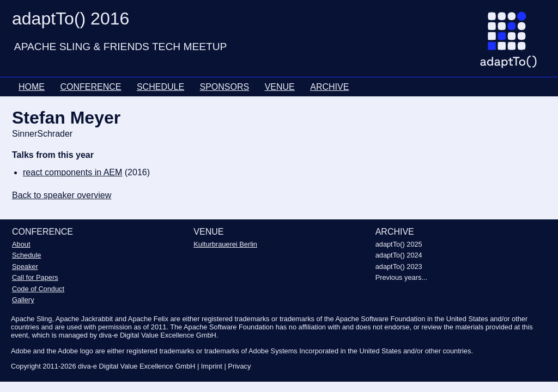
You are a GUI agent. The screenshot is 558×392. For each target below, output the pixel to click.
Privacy (239, 366)
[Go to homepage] (512, 44)
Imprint (212, 366)
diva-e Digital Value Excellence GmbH (137, 366)
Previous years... (401, 277)
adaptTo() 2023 (399, 267)
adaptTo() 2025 (399, 244)
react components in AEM (72, 172)
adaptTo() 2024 (399, 255)
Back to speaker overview (62, 195)
